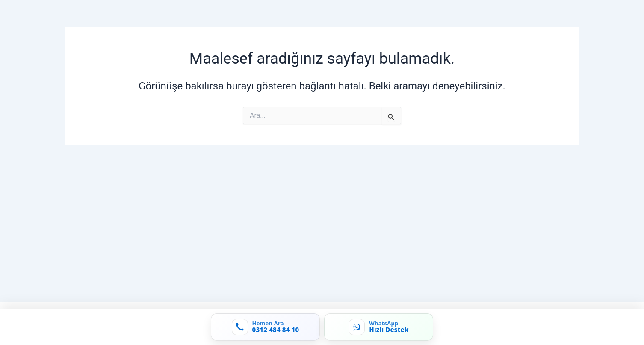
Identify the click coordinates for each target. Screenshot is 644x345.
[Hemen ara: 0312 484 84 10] (265, 327)
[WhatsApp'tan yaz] (379, 327)
